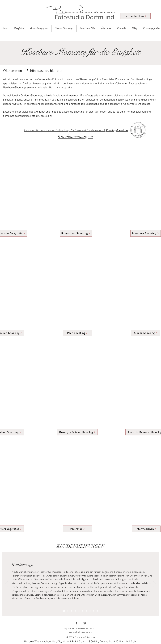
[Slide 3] (72, 611)
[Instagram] (84, 623)
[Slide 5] (79, 611)
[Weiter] (155, 584)
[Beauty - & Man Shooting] (77, 432)
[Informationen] (146, 529)
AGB (92, 629)
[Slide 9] (94, 611)
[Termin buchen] (135, 16)
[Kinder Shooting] (146, 333)
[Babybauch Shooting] (76, 233)
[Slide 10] (97, 611)
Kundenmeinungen (75, 136)
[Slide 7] (86, 611)
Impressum (69, 629)
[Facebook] (76, 623)
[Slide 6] (83, 611)
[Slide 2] (68, 611)
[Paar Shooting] (77, 333)
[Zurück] (6, 584)
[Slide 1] (64, 611)
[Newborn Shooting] (146, 233)
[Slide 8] (90, 611)
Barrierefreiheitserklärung (80, 632)
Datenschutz (82, 629)
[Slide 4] (75, 611)
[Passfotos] (77, 529)
